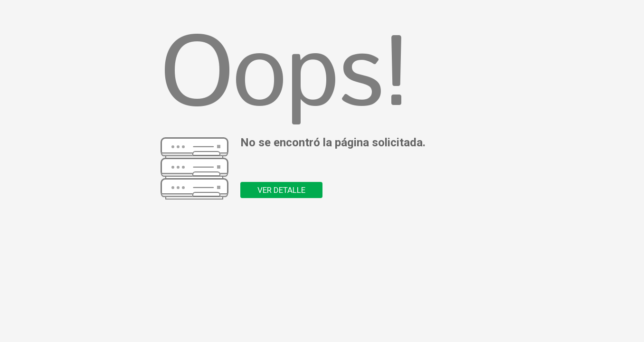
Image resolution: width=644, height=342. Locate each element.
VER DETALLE (281, 190)
